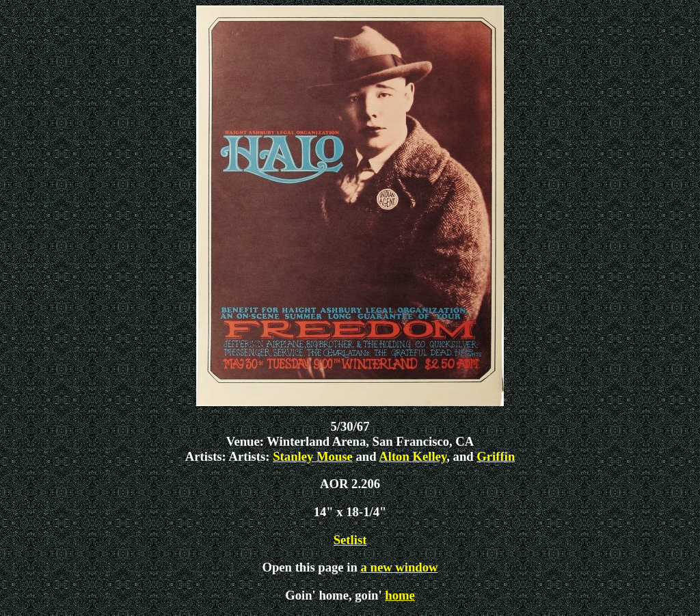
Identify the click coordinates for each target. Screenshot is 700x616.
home (400, 595)
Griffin (496, 456)
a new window (400, 567)
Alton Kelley (413, 456)
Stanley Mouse (313, 456)
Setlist (350, 540)
